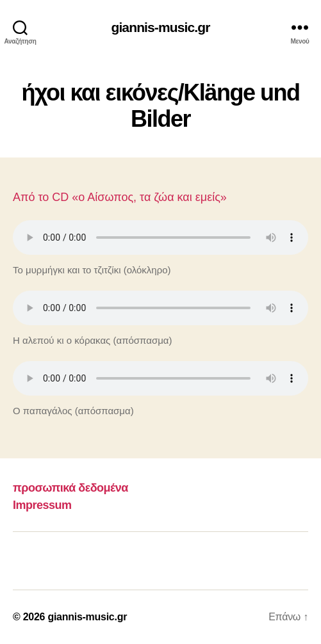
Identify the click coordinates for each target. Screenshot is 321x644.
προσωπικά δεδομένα (70, 488)
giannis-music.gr (160, 27)
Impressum (42, 505)
